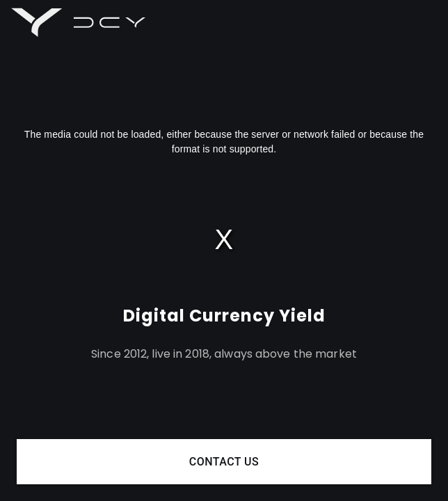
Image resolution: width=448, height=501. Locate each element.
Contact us (224, 462)
